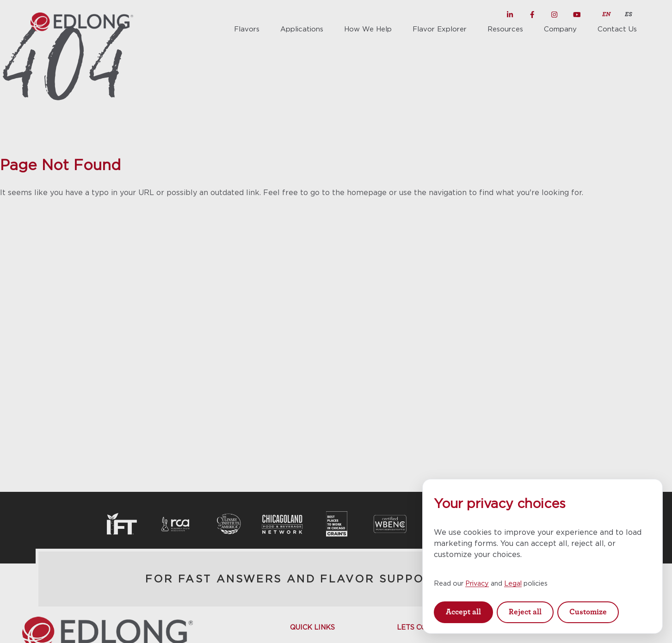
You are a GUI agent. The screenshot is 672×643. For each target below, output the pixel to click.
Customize (588, 612)
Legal (513, 583)
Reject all (525, 612)
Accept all (463, 612)
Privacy (477, 583)
